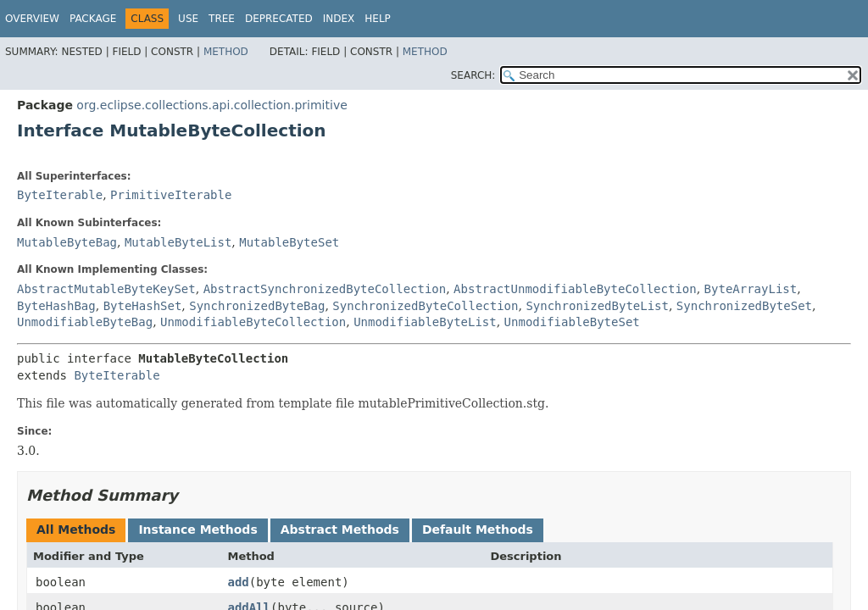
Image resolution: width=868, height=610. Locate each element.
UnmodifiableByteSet (572, 322)
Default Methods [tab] (478, 530)
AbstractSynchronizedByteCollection (325, 289)
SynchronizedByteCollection (425, 306)
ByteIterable (60, 195)
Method (226, 52)
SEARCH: (473, 75)
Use (188, 19)
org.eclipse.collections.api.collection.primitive (211, 105)
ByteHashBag (56, 306)
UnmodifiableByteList (425, 322)
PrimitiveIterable (171, 195)
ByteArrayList (751, 289)
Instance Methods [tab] (198, 530)
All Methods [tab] (76, 530)
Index (339, 19)
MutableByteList (178, 242)
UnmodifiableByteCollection (253, 322)
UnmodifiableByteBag (85, 322)
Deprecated (279, 19)
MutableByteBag (67, 242)
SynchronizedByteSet (744, 306)
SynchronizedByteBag (257, 306)
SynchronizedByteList (597, 306)
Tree (222, 19)
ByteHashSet (143, 306)
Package (93, 19)
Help (378, 19)
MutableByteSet (289, 242)
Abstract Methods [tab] (340, 530)
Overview (32, 19)
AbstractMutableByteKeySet (106, 289)
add (238, 582)
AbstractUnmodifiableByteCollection (575, 289)
